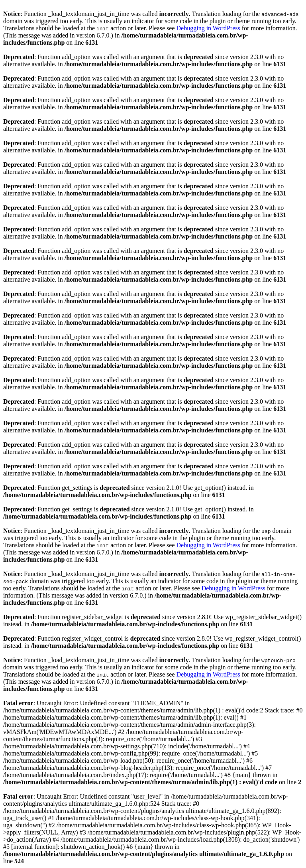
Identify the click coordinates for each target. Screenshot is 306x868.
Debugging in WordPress (208, 28)
